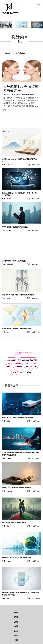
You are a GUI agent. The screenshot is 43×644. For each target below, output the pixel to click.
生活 (22, 372)
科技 (16, 626)
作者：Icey (6, 332)
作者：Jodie (6, 298)
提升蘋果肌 (20, 53)
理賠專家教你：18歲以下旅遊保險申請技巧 (17, 329)
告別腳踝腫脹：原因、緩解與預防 (14, 261)
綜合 (16, 631)
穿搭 (35, 366)
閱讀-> (6, 110)
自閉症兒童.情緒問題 (28, 360)
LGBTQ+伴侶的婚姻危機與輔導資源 (14, 523)
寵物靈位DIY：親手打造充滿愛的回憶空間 (17, 488)
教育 (16, 617)
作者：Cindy (6, 526)
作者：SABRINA (7, 264)
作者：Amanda (7, 230)
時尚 (14, 372)
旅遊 (16, 622)
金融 (16, 640)
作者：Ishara (6, 199)
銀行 (27, 366)
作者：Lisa (5, 598)
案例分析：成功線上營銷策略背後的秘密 (16, 558)
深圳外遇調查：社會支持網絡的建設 (15, 227)
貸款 (9, 366)
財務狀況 (18, 366)
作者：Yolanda (7, 165)
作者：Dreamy (7, 561)
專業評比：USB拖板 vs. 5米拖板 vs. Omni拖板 (17, 418)
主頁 (8, 53)
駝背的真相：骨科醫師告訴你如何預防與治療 (18, 295)
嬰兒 (29, 372)
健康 (16, 613)
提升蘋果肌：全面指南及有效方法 (21, 89)
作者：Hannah (7, 491)
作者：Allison (6, 458)
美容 (16, 636)
